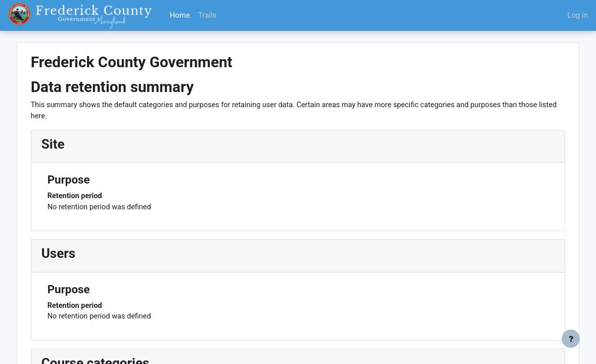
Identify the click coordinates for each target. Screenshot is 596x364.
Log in (578, 15)
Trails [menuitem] (207, 15)
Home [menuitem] (180, 15)
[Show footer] (571, 339)
